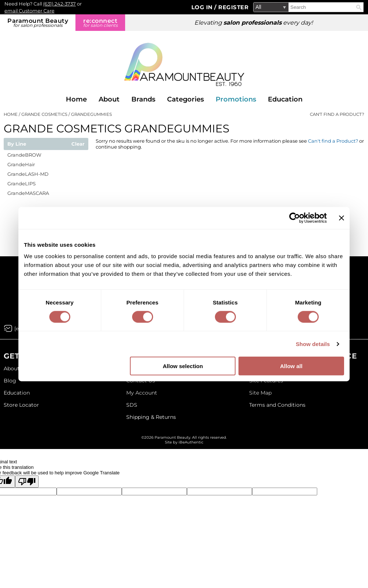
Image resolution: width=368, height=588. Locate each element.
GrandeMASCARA (28, 193)
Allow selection (183, 366)
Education (285, 99)
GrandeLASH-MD (28, 174)
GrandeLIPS (22, 183)
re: (100, 23)
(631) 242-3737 (59, 4)
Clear (78, 144)
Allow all (291, 366)
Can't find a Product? (337, 114)
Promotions (236, 99)
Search (359, 7)
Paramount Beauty (38, 23)
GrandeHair (21, 164)
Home (76, 99)
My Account (142, 393)
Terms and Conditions (277, 405)
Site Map (260, 393)
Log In (203, 7)
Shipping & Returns (151, 417)
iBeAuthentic (191, 442)
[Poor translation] (27, 482)
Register (233, 7)
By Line (17, 144)
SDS (132, 405)
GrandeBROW (24, 155)
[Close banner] (342, 218)
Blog (10, 381)
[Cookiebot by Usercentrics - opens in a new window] (295, 218)
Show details (313, 344)
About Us (16, 368)
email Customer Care (29, 11)
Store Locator (21, 405)
